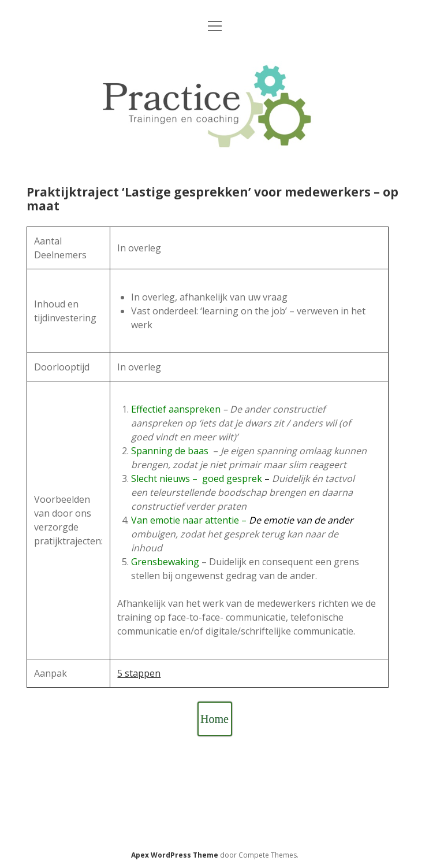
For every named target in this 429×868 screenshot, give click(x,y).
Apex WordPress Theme (175, 855)
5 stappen (139, 673)
